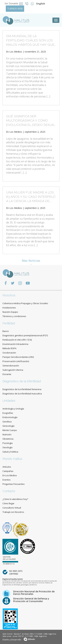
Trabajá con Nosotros (13, 512)
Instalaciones (9, 308)
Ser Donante (11, 3)
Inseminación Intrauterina (15, 344)
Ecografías (8, 413)
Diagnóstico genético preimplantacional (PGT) (25, 335)
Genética (7, 422)
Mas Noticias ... (31, 262)
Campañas (8, 471)
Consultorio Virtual (12, 508)
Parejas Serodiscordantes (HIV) (18, 357)
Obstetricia (8, 439)
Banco (6, 331)
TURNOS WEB (15, 9)
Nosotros (9, 295)
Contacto (9, 491)
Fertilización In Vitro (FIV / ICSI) (17, 340)
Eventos (7, 480)
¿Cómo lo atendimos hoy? (15, 499)
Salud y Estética (10, 452)
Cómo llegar (8, 503)
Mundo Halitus (12, 459)
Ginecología (8, 426)
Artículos (7, 467)
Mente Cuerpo (10, 430)
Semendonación (11, 366)
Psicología (8, 443)
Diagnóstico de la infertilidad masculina (22, 394)
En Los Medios (14, 52)
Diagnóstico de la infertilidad (22, 381)
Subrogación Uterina (13, 370)
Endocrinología (10, 417)
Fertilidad (9, 323)
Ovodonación (9, 353)
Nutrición (7, 434)
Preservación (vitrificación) (16, 361)
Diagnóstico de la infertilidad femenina (22, 389)
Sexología (7, 447)
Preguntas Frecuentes (14, 484)
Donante (7, 374)
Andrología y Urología (13, 409)
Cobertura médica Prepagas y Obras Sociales (25, 303)
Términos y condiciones (14, 316)
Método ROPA (9, 348)
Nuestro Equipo (10, 312)
